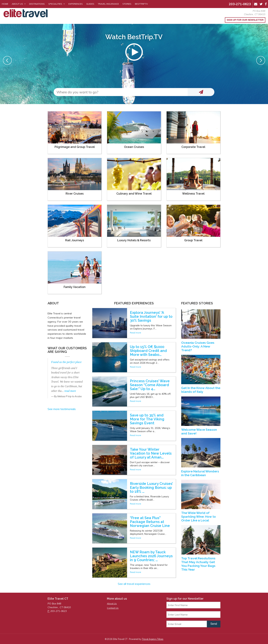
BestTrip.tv (141, 4)
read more (70, 391)
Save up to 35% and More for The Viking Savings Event (147, 419)
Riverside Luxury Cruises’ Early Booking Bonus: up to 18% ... (151, 488)
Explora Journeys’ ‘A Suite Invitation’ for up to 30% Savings (151, 316)
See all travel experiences (134, 584)
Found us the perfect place (66, 362)
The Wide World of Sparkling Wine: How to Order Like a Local (199, 517)
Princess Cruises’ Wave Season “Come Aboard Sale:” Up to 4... (150, 385)
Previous (7, 60)
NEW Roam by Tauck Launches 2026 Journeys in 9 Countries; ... (151, 556)
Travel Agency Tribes (153, 639)
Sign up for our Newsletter (245, 20)
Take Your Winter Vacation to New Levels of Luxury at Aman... (151, 453)
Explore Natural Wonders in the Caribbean (200, 473)
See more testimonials (62, 409)
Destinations (37, 4)
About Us (17, 4)
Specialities (55, 4)
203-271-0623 (240, 4)
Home (5, 4)
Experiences (76, 4)
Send (214, 624)
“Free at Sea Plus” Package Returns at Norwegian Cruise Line (150, 522)
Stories (127, 4)
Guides (90, 4)
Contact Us (113, 608)
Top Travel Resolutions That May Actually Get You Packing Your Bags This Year (198, 564)
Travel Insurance (108, 4)
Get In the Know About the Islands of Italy (201, 390)
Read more (135, 333)
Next (261, 60)
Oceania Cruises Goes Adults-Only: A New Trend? (198, 346)
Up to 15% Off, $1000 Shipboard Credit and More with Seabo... (148, 351)
